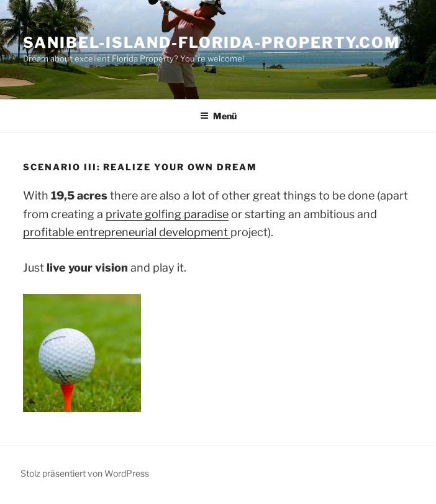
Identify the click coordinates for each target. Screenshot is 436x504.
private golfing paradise (167, 214)
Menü (218, 116)
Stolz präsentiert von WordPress (85, 473)
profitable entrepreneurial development (127, 232)
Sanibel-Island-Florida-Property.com (211, 43)
